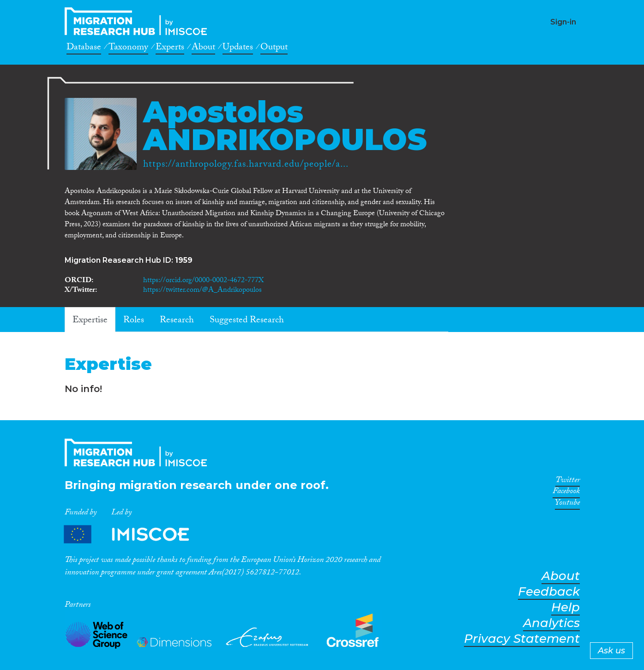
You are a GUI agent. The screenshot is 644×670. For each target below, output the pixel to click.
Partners (134, 534)
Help (566, 607)
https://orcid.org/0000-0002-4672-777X (203, 281)
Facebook (566, 493)
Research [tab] (177, 321)
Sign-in (563, 22)
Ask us (611, 651)
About (203, 48)
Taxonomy (128, 48)
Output (274, 48)
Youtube (567, 504)
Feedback (549, 592)
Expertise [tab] (90, 321)
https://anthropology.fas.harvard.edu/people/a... (246, 165)
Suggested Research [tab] (247, 321)
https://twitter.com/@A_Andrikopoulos (202, 291)
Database (84, 48)
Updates (238, 48)
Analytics (551, 623)
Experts (170, 48)
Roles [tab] (134, 321)
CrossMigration (138, 21)
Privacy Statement (522, 639)
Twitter (568, 482)
